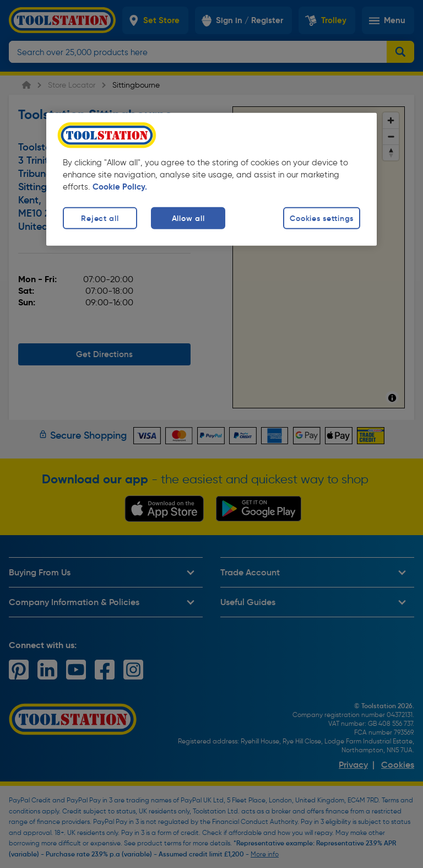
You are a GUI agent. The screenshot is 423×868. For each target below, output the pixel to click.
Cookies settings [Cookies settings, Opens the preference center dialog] (322, 218)
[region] (211, 179)
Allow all (188, 218)
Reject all (100, 218)
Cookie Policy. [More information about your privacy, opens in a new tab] (120, 187)
